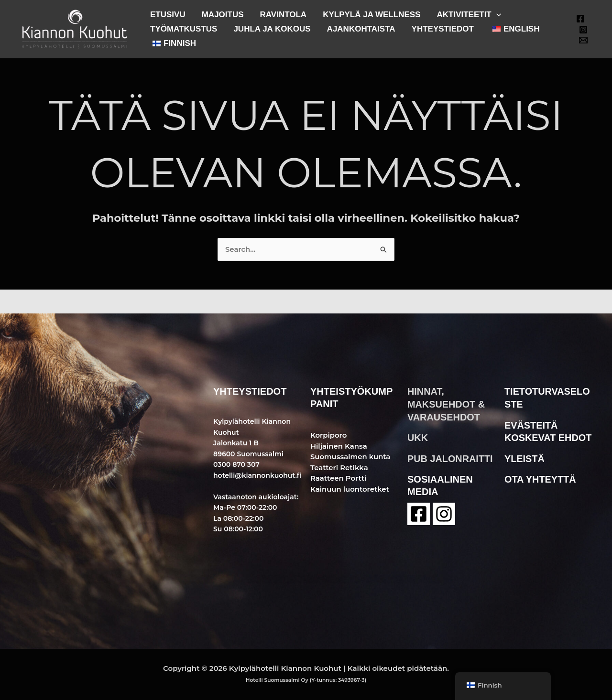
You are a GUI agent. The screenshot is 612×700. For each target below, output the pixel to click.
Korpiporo (329, 435)
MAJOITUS (223, 15)
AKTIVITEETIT (469, 15)
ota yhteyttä (541, 478)
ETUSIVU (168, 15)
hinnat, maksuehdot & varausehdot (446, 404)
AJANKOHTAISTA (361, 29)
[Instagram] (583, 30)
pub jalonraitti (450, 457)
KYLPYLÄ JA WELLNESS (372, 15)
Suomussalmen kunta (351, 457)
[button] (496, 15)
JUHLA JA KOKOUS (272, 29)
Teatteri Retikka (339, 468)
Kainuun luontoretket (350, 489)
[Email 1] (583, 40)
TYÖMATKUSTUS (184, 29)
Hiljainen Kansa (339, 446)
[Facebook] (580, 19)
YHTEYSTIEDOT (443, 29)
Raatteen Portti (339, 478)
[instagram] (444, 512)
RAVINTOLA (284, 15)
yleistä (525, 457)
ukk (418, 437)
